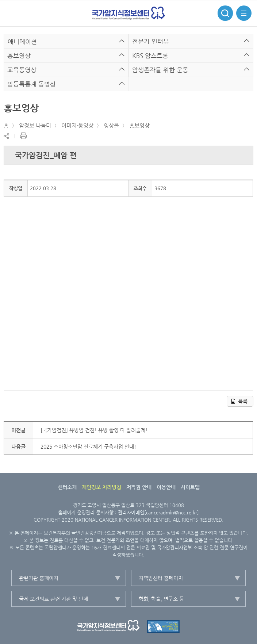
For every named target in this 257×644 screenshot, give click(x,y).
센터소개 (67, 487)
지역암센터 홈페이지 (161, 578)
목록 (243, 401)
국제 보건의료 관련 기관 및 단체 (53, 599)
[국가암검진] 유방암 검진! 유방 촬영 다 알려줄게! (94, 430)
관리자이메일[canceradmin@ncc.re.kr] (158, 512)
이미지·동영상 (77, 125)
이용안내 (166, 487)
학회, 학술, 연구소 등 (161, 599)
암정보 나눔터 (35, 125)
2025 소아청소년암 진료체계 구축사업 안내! (88, 446)
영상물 (111, 125)
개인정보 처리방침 (101, 487)
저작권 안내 (139, 487)
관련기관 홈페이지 (39, 578)
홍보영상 (139, 125)
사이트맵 (190, 487)
